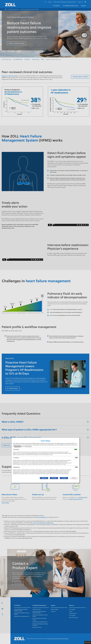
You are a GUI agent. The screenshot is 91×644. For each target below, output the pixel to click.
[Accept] (64, 478)
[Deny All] (54, 478)
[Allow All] (44, 478)
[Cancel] (74, 478)
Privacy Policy (29, 446)
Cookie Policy (18, 446)
